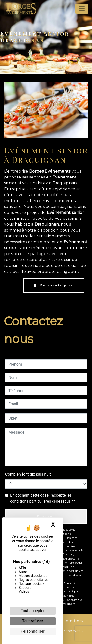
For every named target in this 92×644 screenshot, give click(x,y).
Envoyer (46, 516)
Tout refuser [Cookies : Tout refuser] (33, 621)
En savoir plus (54, 285)
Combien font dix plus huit (28, 474)
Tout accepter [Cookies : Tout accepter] (33, 611)
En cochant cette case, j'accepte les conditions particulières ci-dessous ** (43, 498)
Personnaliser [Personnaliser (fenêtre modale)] (33, 631)
